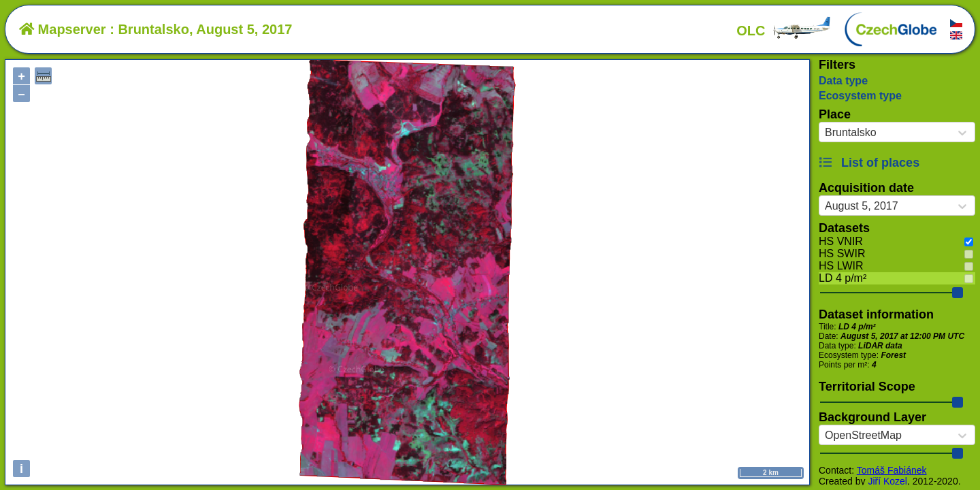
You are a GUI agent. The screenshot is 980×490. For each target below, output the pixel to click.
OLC (784, 31)
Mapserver (63, 29)
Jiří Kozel (887, 481)
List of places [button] (869, 163)
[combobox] (825, 133)
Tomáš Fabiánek (892, 470)
